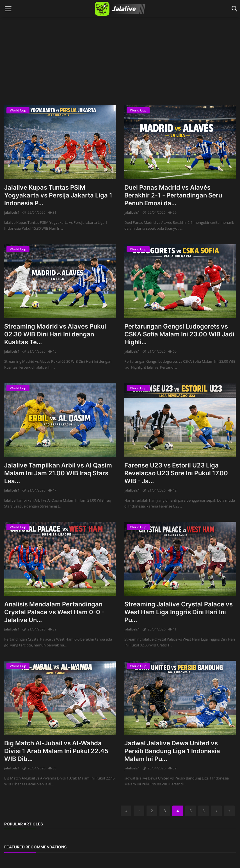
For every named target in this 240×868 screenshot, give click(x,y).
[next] (216, 811)
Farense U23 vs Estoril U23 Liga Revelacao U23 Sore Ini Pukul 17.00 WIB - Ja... (176, 473)
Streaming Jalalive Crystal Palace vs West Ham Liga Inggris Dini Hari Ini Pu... (179, 612)
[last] (229, 811)
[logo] (120, 9)
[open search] (233, 9)
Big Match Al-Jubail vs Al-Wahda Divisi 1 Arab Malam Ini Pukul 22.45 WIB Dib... (56, 751)
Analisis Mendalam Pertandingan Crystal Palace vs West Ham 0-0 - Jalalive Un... (54, 612)
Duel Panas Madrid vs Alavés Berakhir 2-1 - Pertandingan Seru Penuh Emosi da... (173, 195)
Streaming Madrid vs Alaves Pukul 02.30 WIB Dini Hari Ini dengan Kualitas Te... (55, 334)
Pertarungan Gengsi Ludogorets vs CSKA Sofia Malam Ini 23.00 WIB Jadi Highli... (179, 334)
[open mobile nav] (8, 9)
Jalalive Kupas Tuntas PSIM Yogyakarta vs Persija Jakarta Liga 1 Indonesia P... (58, 195)
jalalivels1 (12, 212)
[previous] (139, 811)
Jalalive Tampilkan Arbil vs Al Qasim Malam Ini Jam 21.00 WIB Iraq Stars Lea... (58, 473)
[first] (126, 811)
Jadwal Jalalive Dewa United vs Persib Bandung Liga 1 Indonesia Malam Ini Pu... (172, 751)
